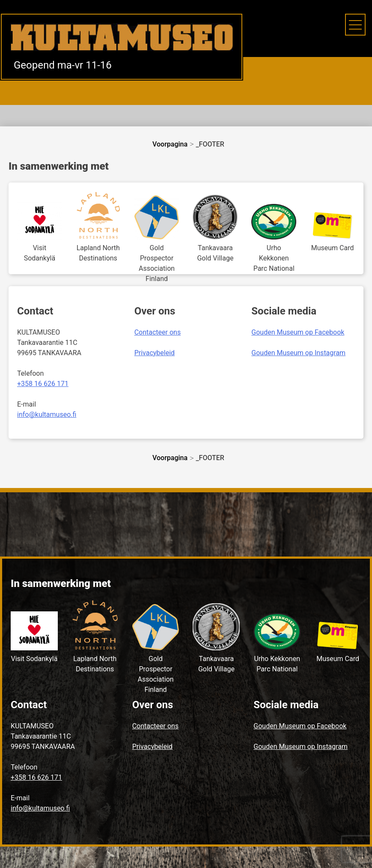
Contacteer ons (158, 332)
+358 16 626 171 (43, 384)
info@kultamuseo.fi (47, 415)
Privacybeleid (155, 353)
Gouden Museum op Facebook (298, 332)
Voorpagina (170, 144)
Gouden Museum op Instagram (298, 353)
